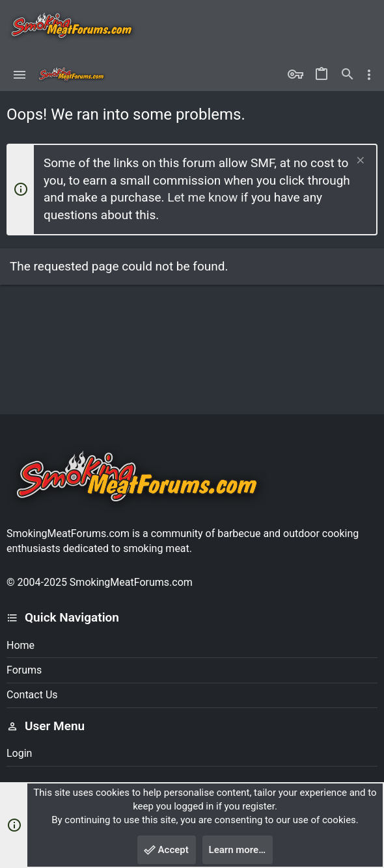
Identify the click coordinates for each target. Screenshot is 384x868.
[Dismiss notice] (359, 162)
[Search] (348, 75)
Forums (24, 670)
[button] (20, 75)
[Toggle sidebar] (369, 75)
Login (19, 753)
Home (21, 645)
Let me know (202, 197)
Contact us (32, 695)
